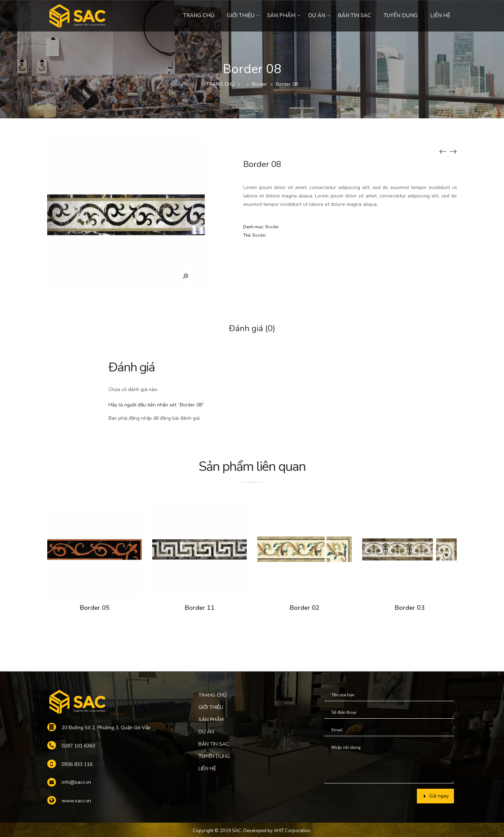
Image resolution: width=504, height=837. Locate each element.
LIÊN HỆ (440, 15)
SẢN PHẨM (281, 15)
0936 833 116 (77, 764)
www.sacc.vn (76, 801)
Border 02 (305, 608)
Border (260, 84)
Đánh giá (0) (252, 328)
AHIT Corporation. (292, 831)
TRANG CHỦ (199, 15)
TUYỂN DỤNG (401, 15)
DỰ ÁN (317, 15)
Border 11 (200, 608)
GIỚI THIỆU (241, 15)
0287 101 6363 (78, 746)
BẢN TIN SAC (354, 15)
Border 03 (410, 608)
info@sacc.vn (76, 782)
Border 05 (95, 608)
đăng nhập (140, 418)
